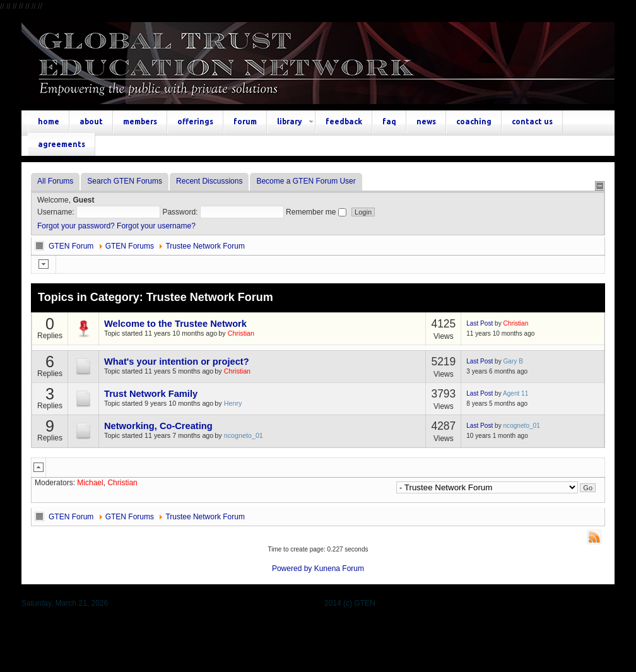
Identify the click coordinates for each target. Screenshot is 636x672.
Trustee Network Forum (205, 246)
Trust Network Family (151, 394)
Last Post (480, 323)
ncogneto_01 (244, 435)
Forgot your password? (76, 226)
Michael (90, 483)
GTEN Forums (130, 246)
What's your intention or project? (177, 362)
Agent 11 (515, 393)
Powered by (292, 569)
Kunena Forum (339, 569)
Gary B (513, 361)
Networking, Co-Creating (158, 426)
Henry (233, 403)
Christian (241, 333)
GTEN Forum (71, 246)
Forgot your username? (156, 226)
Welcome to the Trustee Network (175, 324)
